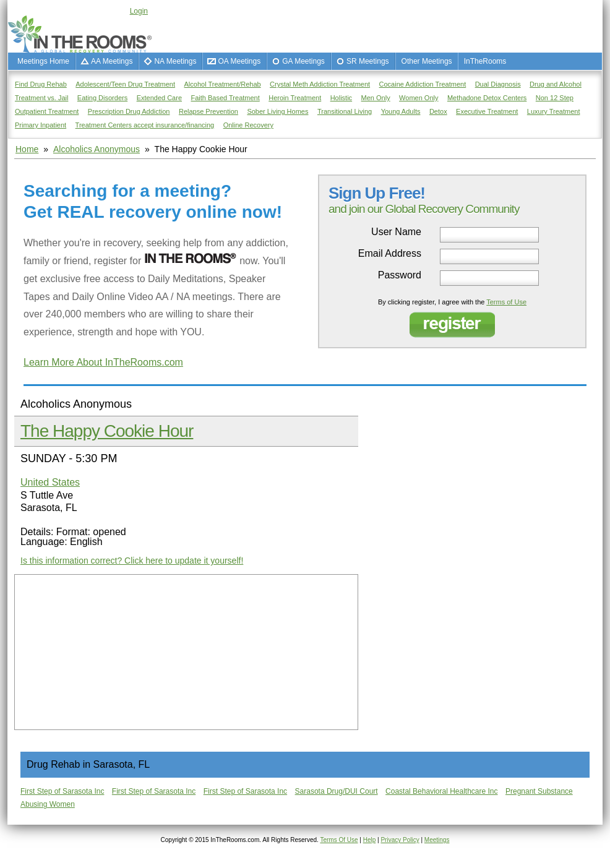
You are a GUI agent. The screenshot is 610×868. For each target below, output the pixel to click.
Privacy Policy (400, 840)
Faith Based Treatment (225, 98)
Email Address (390, 254)
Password (400, 275)
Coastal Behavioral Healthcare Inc (441, 791)
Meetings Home (43, 61)
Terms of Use (506, 302)
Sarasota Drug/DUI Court (337, 791)
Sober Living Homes (277, 111)
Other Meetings (427, 61)
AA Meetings (112, 61)
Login (139, 11)
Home (27, 149)
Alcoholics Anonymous (97, 149)
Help (370, 840)
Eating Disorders (102, 98)
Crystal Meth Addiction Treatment (320, 84)
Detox (438, 111)
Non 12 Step (555, 98)
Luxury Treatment (554, 111)
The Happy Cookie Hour (107, 431)
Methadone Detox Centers (487, 98)
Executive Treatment (487, 111)
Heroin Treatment (295, 98)
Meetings (437, 840)
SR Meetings (368, 61)
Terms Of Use (339, 840)
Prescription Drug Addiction (129, 111)
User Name (396, 232)
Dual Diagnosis (498, 84)
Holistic (341, 98)
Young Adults (401, 111)
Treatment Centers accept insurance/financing (145, 125)
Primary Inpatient (41, 125)
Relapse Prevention (208, 111)
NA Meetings (175, 61)
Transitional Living (345, 111)
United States (50, 482)
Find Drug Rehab (41, 84)
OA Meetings (239, 61)
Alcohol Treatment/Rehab (223, 84)
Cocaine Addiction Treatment (423, 84)
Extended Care (159, 98)
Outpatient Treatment (47, 111)
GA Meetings (303, 61)
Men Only (376, 98)
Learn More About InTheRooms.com (103, 362)
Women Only (419, 98)
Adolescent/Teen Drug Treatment (125, 84)
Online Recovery (248, 125)
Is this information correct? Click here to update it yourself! (132, 561)
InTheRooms (485, 61)
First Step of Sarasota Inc (62, 791)
